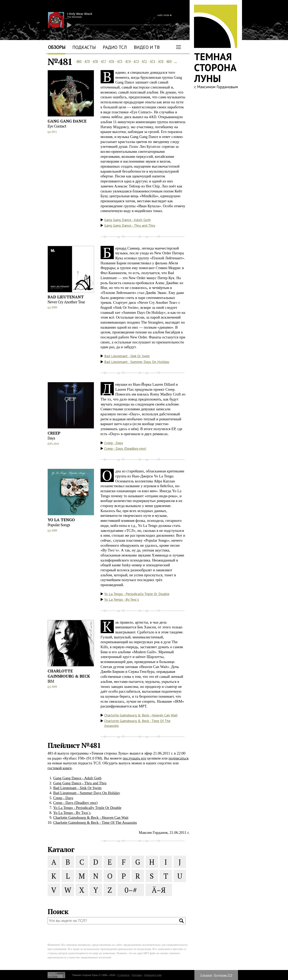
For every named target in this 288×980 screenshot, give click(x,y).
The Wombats (74, 17)
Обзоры (57, 47)
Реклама (137, 975)
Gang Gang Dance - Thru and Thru (130, 225)
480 (79, 61)
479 (87, 61)
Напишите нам (153, 975)
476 (111, 61)
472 (144, 61)
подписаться (179, 758)
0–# (131, 890)
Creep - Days (114, 443)
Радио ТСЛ (115, 47)
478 (95, 61)
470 (161, 61)
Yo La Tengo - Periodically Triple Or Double (137, 594)
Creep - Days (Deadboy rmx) (125, 448)
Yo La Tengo (61, 520)
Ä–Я (159, 890)
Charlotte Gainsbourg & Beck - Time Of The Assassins (137, 723)
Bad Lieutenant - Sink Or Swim (127, 356)
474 (128, 61)
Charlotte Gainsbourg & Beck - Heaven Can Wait (141, 715)
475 (120, 61)
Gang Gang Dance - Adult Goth (127, 220)
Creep (54, 433)
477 (103, 61)
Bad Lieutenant (66, 297)
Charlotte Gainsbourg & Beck (69, 674)
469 (169, 61)
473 (136, 61)
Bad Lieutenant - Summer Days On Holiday (137, 362)
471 (152, 61)
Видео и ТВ (147, 47)
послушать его (134, 758)
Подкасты (84, 47)
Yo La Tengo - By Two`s (122, 599)
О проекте (206, 975)
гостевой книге (60, 768)
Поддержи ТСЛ (223, 975)
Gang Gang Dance (67, 121)
